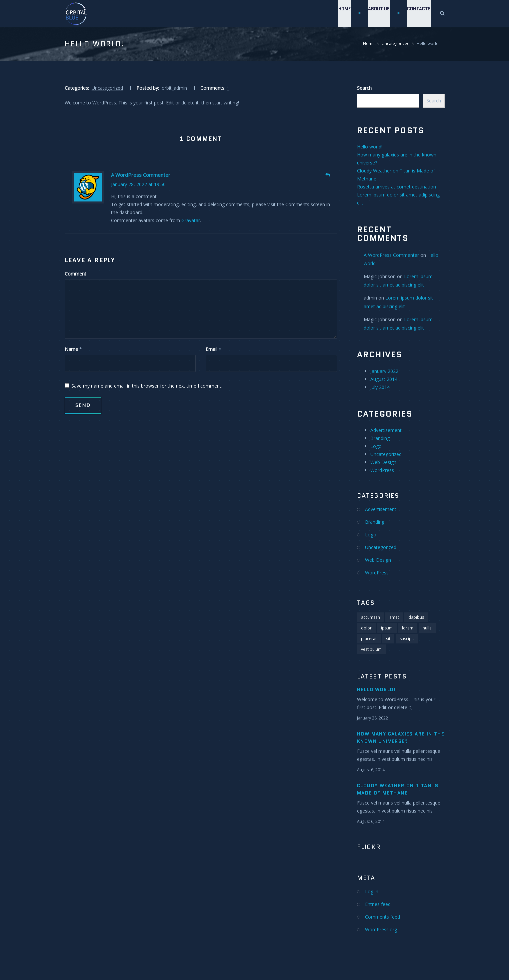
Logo (376, 446)
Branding (380, 438)
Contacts (419, 13)
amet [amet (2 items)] (394, 617)
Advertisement (386, 430)
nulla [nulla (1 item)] (427, 628)
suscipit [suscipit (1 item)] (407, 639)
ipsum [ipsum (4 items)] (387, 628)
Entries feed (378, 904)
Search (364, 88)
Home (343, 13)
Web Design (383, 462)
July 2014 (380, 387)
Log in (372, 891)
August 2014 (384, 379)
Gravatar (191, 220)
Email (211, 349)
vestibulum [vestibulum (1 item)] (371, 649)
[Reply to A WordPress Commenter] (328, 175)
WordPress (382, 470)
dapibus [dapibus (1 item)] (416, 617)
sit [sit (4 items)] (388, 639)
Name (71, 349)
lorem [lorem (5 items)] (408, 628)
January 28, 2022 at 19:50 (138, 184)
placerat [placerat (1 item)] (369, 639)
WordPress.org (381, 929)
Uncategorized (396, 44)
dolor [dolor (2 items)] (366, 628)
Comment (75, 274)
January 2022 (384, 371)
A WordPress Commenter (141, 175)
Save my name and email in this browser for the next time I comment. (143, 386)
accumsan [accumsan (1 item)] (370, 617)
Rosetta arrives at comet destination (396, 187)
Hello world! (370, 147)
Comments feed (382, 917)
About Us (378, 13)
